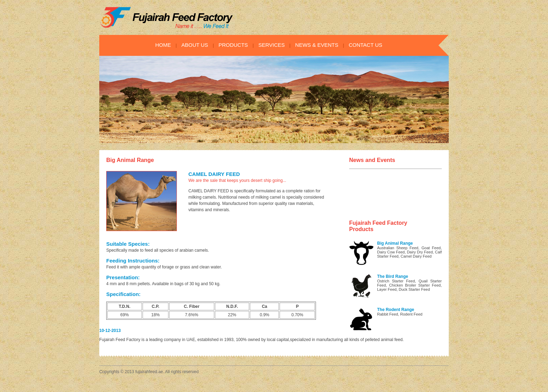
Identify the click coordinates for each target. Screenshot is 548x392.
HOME (163, 45)
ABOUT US (195, 45)
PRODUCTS (233, 45)
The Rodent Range (396, 310)
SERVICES (272, 45)
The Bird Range (393, 276)
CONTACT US (366, 45)
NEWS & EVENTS (317, 45)
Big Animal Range (395, 243)
